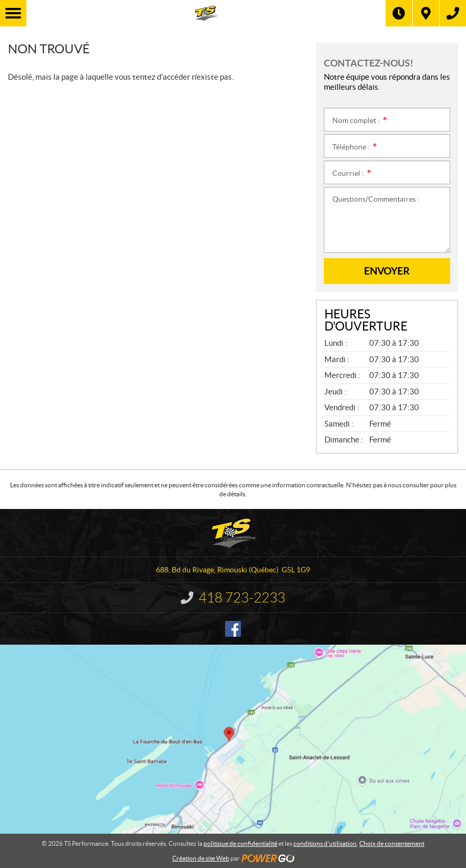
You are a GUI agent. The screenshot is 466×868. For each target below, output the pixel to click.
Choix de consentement (392, 843)
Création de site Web (201, 858)
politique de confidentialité (240, 843)
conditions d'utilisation (325, 843)
